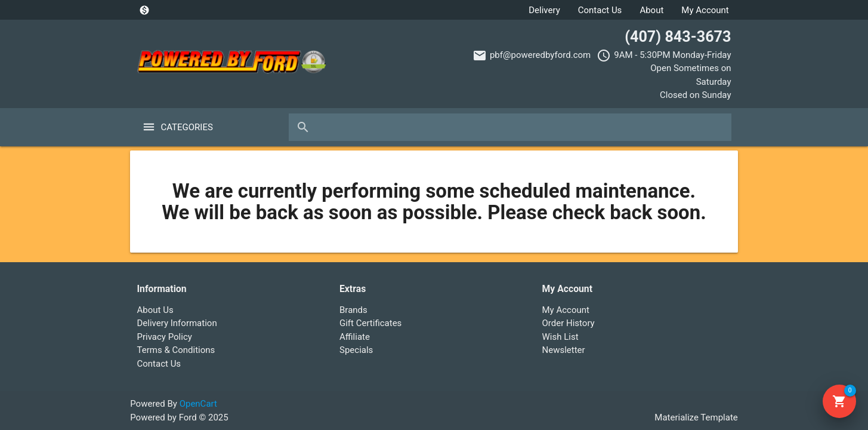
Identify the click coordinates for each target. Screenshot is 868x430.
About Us (155, 310)
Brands (353, 310)
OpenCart (198, 404)
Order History (569, 323)
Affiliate (355, 337)
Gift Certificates (370, 323)
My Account (705, 10)
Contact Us (600, 10)
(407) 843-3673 (678, 37)
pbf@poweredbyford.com (540, 55)
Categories (187, 127)
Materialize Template (696, 417)
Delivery (544, 10)
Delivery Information (177, 323)
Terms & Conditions (176, 350)
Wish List (560, 337)
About (651, 10)
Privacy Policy (165, 337)
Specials (356, 350)
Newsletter (564, 350)
